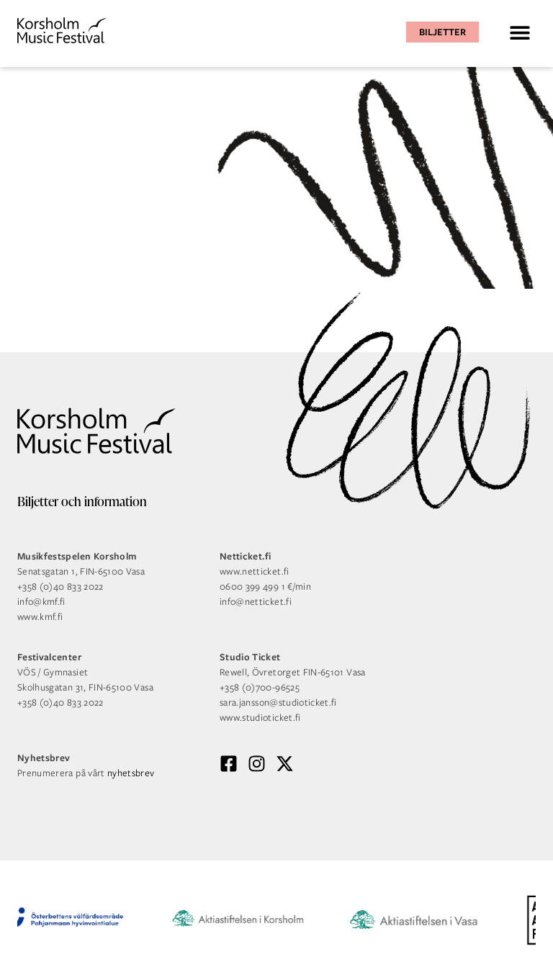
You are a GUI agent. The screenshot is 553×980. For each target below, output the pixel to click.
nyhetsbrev (131, 773)
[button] (520, 32)
